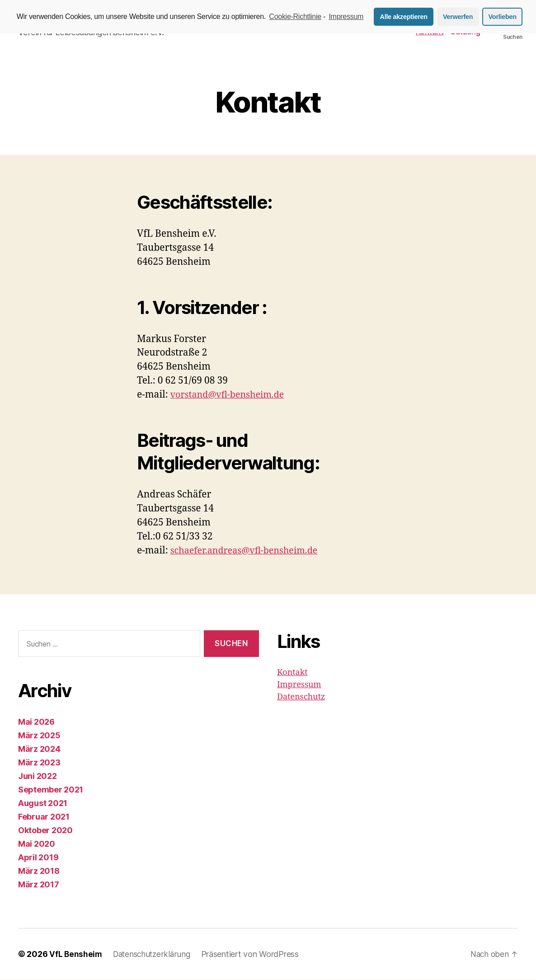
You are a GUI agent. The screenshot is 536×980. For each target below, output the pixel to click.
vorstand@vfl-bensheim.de (231, 396)
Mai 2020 (37, 844)
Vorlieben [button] (503, 17)
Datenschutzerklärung (154, 954)
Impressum (299, 686)
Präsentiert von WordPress (254, 954)
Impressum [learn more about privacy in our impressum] (346, 16)
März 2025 (39, 736)
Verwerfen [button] (458, 17)
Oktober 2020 (45, 831)
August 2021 (43, 804)
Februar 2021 (44, 817)
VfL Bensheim (76, 954)
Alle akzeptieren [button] (404, 17)
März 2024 (39, 749)
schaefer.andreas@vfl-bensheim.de (249, 551)
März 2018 (39, 871)
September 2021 (51, 790)
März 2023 (39, 763)
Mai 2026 (36, 722)
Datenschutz (301, 698)
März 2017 (39, 885)
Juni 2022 (38, 776)
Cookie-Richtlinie (295, 16)
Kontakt (292, 673)
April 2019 (38, 858)
